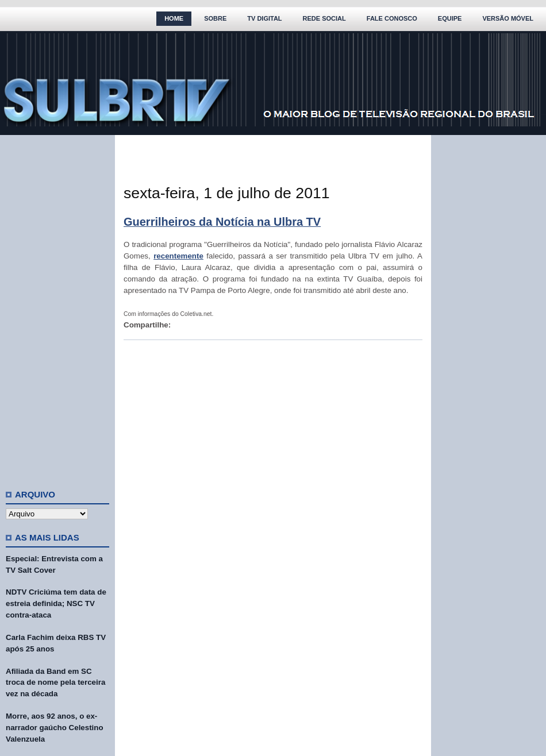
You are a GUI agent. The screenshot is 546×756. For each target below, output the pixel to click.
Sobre (215, 18)
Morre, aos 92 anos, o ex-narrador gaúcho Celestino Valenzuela (55, 728)
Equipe (450, 18)
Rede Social (324, 18)
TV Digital (264, 18)
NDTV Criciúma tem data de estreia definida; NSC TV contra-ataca (56, 603)
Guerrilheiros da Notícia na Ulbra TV (222, 222)
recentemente (178, 256)
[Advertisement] (57, 307)
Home (174, 18)
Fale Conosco (392, 18)
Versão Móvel (508, 18)
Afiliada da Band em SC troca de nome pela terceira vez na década (55, 683)
